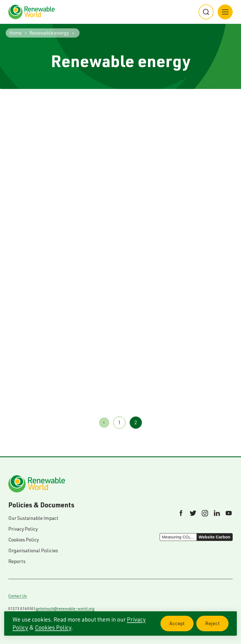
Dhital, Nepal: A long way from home (80, 348)
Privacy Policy (23, 529)
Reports (17, 561)
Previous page (104, 423)
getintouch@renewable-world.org (65, 609)
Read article (32, 261)
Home (15, 33)
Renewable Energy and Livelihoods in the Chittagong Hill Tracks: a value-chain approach (195, 203)
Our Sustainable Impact (33, 518)
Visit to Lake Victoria (152, 343)
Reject (217, 626)
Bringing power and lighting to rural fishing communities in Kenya (118, 193)
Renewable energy (49, 33)
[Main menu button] (225, 12)
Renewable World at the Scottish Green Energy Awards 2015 (40, 193)
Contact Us (18, 596)
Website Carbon (215, 537)
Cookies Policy (53, 628)
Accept (181, 626)
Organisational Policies (33, 550)
